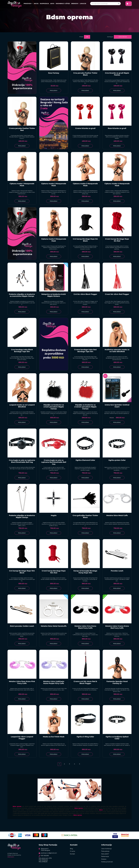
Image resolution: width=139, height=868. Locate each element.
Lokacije (83, 4)
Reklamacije (105, 856)
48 (87, 37)
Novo (52, 4)
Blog (71, 849)
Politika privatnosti (107, 862)
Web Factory (11, 857)
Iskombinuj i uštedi (63, 4)
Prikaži (81, 37)
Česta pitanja (105, 851)
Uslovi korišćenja (106, 849)
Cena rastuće (123, 37)
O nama (73, 851)
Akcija (36, 4)
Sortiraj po (110, 37)
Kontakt (73, 854)
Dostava (104, 859)
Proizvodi (28, 4)
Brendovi (75, 4)
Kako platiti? (105, 854)
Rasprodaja (44, 4)
